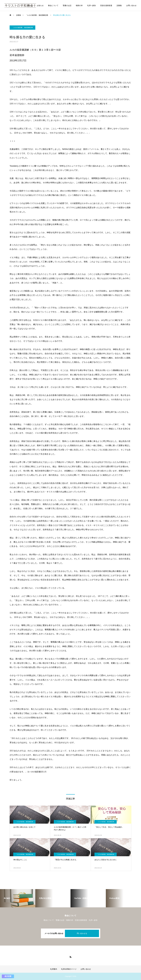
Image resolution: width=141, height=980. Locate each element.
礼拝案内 (54, 969)
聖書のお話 (67, 5)
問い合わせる (82, 933)
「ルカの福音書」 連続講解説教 (22, 28)
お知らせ (40, 5)
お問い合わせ (131, 5)
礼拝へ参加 (91, 5)
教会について (53, 5)
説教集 (119, 5)
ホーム (30, 5)
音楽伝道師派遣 (106, 5)
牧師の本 (79, 5)
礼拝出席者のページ (69, 969)
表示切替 (8, 976)
